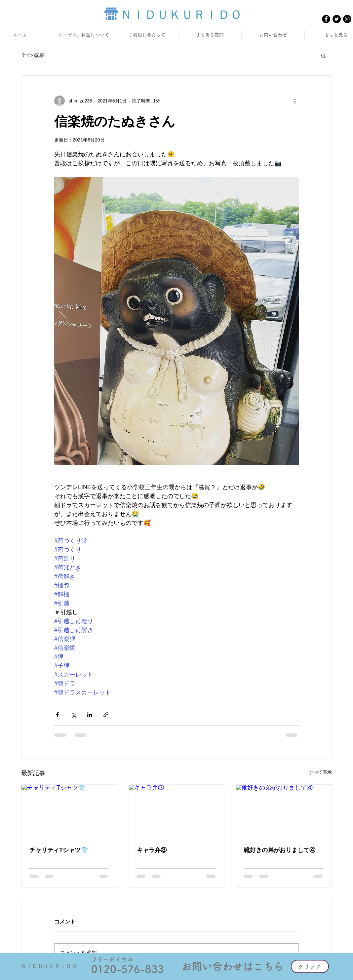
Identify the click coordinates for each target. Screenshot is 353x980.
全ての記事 (33, 55)
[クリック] (310, 966)
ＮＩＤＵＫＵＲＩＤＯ (181, 15)
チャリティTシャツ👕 (59, 850)
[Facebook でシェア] (57, 715)
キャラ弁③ (152, 850)
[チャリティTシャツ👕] (69, 811)
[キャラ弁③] (177, 811)
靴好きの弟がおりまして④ (280, 850)
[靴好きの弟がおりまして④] (284, 811)
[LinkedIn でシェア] (90, 715)
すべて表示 (320, 772)
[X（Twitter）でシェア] (74, 715)
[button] (323, 56)
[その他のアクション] (295, 101)
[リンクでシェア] (106, 715)
